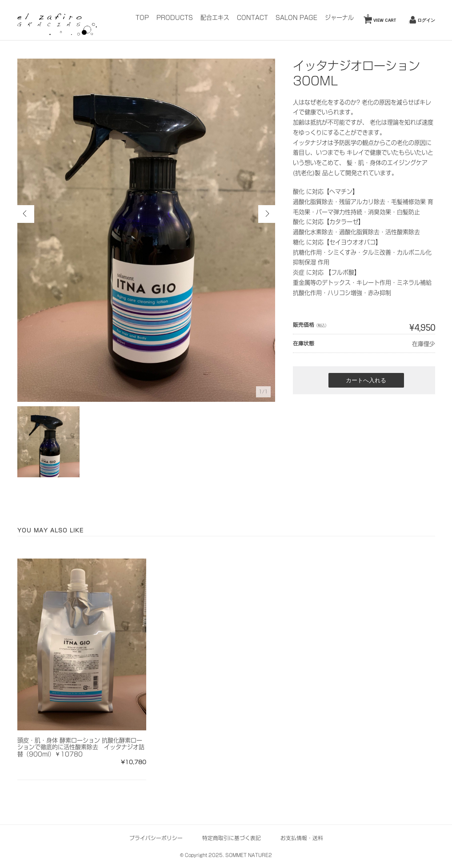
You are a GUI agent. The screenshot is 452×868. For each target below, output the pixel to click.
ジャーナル (339, 18)
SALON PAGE (296, 18)
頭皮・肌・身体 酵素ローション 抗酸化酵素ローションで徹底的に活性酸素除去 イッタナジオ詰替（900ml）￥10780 (81, 747)
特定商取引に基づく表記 (232, 838)
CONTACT (252, 18)
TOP (142, 18)
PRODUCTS (175, 18)
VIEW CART (381, 18)
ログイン (426, 20)
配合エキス (215, 18)
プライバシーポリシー (156, 838)
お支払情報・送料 (302, 838)
